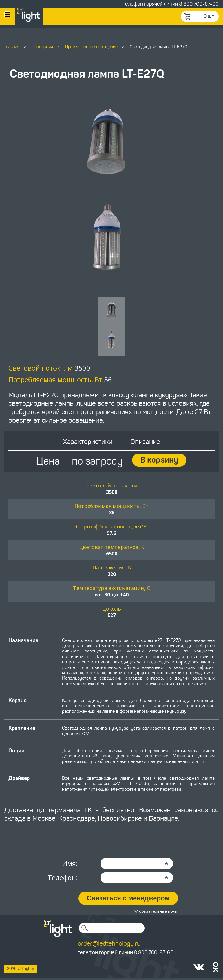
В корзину (160, 462)
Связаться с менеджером (129, 900)
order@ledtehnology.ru (109, 945)
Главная (12, 47)
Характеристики (87, 443)
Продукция (42, 47)
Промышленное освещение (91, 47)
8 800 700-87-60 (199, 4)
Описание (146, 443)
